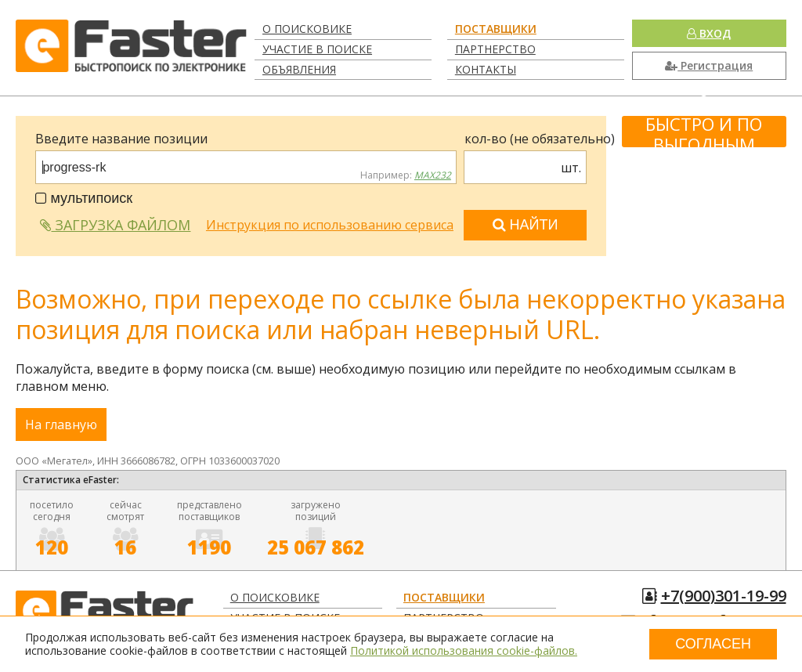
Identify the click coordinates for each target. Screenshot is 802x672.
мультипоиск (84, 198)
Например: (406, 175)
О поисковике (307, 29)
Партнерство (495, 49)
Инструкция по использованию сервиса (330, 225)
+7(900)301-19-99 (724, 596)
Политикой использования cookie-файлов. (464, 650)
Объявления (299, 69)
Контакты (486, 69)
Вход (709, 33)
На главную (61, 425)
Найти (526, 225)
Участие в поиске (317, 49)
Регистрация (709, 65)
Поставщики (496, 29)
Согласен (713, 644)
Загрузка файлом (115, 225)
